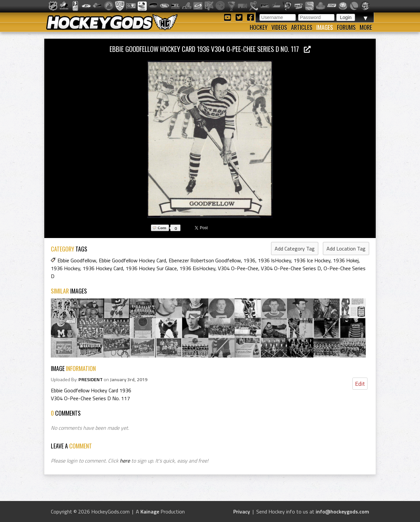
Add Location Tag (346, 249)
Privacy (242, 511)
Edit (360, 384)
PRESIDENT (91, 380)
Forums (346, 27)
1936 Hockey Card (103, 268)
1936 (249, 260)
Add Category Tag (295, 249)
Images (325, 27)
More (366, 27)
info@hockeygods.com (342, 511)
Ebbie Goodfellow (77, 260)
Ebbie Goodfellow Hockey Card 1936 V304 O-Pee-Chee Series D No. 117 (210, 49)
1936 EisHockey (197, 268)
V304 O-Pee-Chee (238, 268)
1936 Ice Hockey (312, 260)
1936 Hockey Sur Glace (151, 268)
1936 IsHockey (274, 260)
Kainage (150, 511)
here (125, 461)
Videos (279, 27)
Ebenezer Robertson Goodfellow (205, 260)
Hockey (259, 27)
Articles (302, 27)
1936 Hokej (346, 260)
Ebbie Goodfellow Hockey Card (132, 260)
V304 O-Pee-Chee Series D (291, 268)
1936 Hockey (65, 268)
